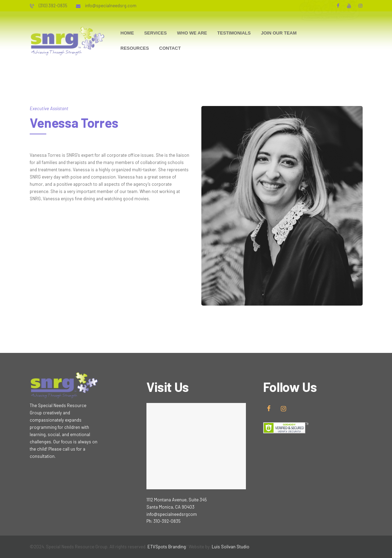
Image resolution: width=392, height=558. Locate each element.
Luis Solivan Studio (231, 547)
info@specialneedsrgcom (172, 514)
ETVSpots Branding (167, 547)
